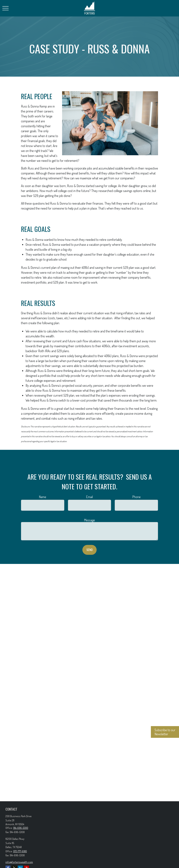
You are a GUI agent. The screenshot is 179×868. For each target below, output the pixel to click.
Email (89, 497)
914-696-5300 (21, 828)
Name (43, 497)
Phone (136, 497)
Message (89, 520)
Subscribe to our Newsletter (165, 732)
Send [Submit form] (89, 550)
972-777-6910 (20, 851)
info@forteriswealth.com (19, 862)
